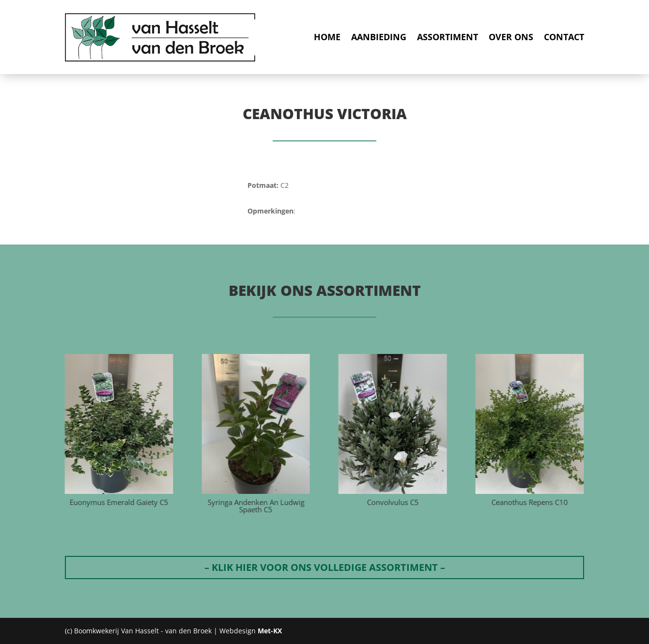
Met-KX (270, 631)
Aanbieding (379, 37)
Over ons (511, 37)
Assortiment (448, 37)
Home (327, 37)
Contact (564, 37)
